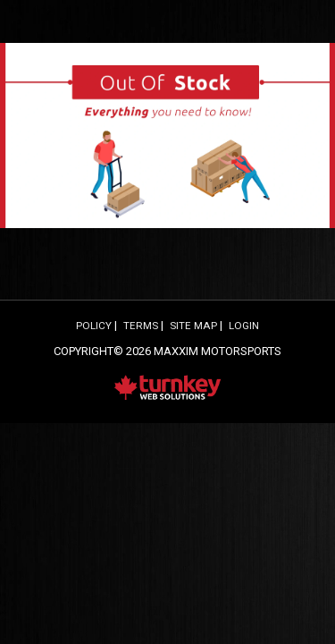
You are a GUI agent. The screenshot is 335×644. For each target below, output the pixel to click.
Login (244, 326)
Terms (141, 326)
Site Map (193, 326)
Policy (94, 326)
